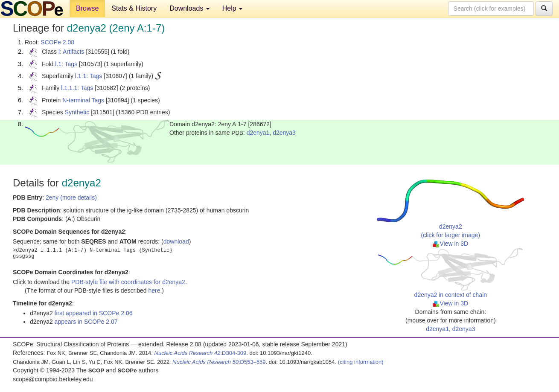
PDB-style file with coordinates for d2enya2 (128, 282)
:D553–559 (219, 362)
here (154, 290)
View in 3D (450, 244)
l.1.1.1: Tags (77, 88)
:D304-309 (201, 353)
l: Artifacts (71, 52)
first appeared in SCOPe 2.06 (94, 313)
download (176, 241)
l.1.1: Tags (89, 76)
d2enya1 (258, 133)
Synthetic (77, 112)
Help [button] (232, 8)
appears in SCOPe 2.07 (86, 322)
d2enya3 (284, 133)
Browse (87, 8)
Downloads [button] (189, 8)
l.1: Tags (66, 64)
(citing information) (361, 362)
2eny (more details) (71, 197)
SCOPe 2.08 (57, 42)
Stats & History (134, 8)
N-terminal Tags (83, 100)
